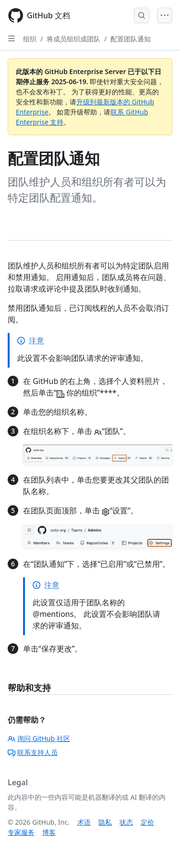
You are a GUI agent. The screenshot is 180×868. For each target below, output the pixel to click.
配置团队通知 (131, 39)
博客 (49, 832)
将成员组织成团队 (73, 39)
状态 (126, 822)
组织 (30, 39)
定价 (147, 822)
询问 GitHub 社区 (39, 738)
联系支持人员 (33, 752)
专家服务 (21, 832)
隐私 (105, 822)
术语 (84, 822)
